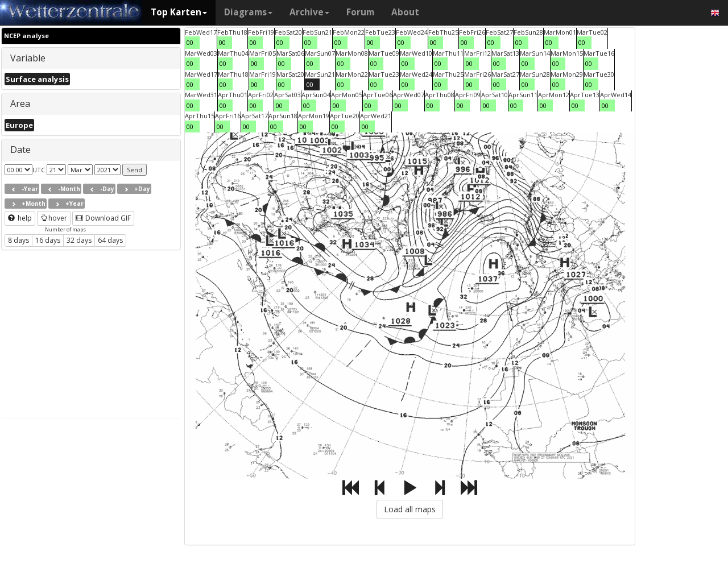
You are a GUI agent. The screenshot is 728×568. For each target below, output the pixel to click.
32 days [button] (79, 240)
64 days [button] (110, 240)
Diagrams (248, 12)
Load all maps (410, 509)
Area (20, 103)
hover (54, 218)
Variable (28, 58)
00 (190, 42)
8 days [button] (18, 240)
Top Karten (179, 12)
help (20, 218)
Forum (360, 12)
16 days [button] (48, 240)
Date (20, 150)
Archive (309, 12)
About (405, 12)
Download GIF (103, 218)
